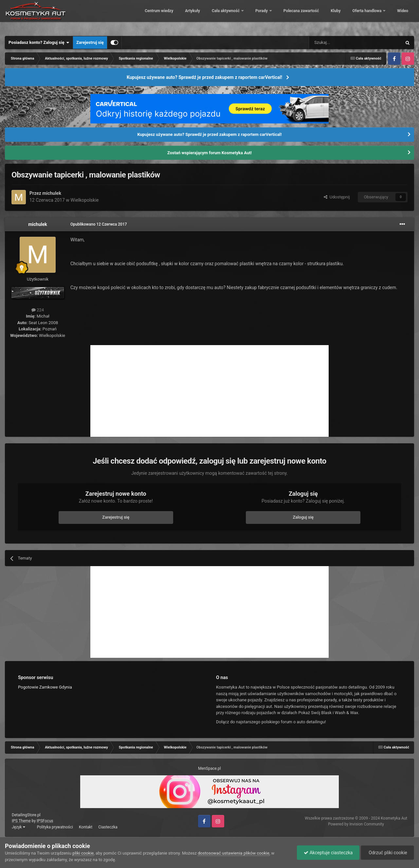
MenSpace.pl (209, 768)
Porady (257, 16)
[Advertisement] (209, 391)
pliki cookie (83, 853)
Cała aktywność (222, 16)
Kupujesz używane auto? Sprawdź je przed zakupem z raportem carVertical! (204, 77)
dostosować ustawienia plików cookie (234, 853)
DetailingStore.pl (26, 815)
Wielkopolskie (84, 200)
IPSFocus (45, 821)
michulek (52, 193)
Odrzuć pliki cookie (387, 853)
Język (18, 827)
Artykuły (188, 16)
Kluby (331, 16)
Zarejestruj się (90, 42)
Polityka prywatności (55, 827)
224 (38, 310)
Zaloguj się (303, 517)
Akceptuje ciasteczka (328, 853)
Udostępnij (337, 197)
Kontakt (86, 827)
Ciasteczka (108, 827)
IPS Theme (21, 821)
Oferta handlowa (363, 16)
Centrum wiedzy (154, 16)
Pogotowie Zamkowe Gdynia (45, 687)
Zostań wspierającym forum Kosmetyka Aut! (209, 153)
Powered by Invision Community (356, 824)
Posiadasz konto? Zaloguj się (39, 43)
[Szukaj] (340, 43)
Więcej (399, 16)
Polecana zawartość (296, 16)
